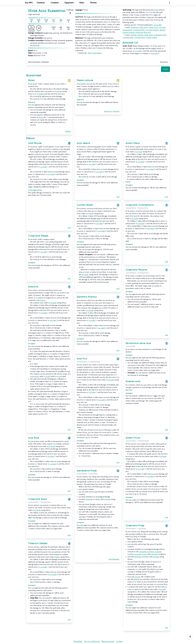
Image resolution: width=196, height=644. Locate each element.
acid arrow (134, 27)
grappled (150, 552)
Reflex (98, 499)
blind (89, 53)
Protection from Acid (138, 343)
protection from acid (143, 32)
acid (69, 228)
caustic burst (153, 27)
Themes (93, 3)
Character (42, 3)
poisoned (138, 554)
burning (155, 53)
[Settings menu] (169, 3)
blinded (41, 94)
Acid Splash (35, 143)
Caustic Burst (85, 205)
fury (111, 111)
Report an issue (108, 641)
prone (144, 554)
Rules (83, 3)
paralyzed (158, 552)
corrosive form (140, 37)
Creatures (56, 3)
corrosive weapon (152, 30)
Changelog (78, 641)
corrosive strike (139, 30)
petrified (131, 554)
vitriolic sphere (152, 37)
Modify (165, 69)
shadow (68, 131)
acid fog (133, 35)
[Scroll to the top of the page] (190, 637)
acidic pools (148, 35)
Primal (156, 10)
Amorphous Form (87, 471)
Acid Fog (82, 359)
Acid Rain (34, 438)
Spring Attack (85, 80)
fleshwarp (116, 559)
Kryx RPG (29, 3)
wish (60, 376)
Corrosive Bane (37, 499)
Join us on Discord (92, 641)
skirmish (116, 111)
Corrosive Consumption (140, 205)
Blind (31, 80)
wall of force (41, 300)
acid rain (140, 35)
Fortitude (58, 91)
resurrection (35, 376)
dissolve (162, 30)
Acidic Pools (133, 438)
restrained (154, 554)
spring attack (97, 53)
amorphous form (160, 35)
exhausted (143, 552)
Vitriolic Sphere (38, 543)
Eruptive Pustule (87, 297)
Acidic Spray (133, 143)
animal (106, 111)
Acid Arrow (83, 143)
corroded (138, 51)
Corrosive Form (135, 526)
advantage (89, 499)
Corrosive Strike (38, 236)
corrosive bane (128, 37)
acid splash (158, 25)
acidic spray (143, 27)
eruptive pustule (128, 32)
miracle (48, 376)
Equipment (70, 3)
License (119, 641)
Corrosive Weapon (136, 270)
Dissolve (33, 287)
